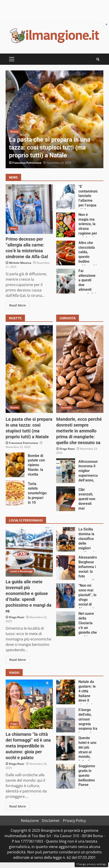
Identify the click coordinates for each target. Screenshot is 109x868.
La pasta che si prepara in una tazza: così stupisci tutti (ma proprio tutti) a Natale (54, 119)
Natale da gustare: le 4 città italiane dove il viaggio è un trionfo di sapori (66, 692)
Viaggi (14, 724)
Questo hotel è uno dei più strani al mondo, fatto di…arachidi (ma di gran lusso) (66, 748)
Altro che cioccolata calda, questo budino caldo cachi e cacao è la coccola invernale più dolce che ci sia (66, 253)
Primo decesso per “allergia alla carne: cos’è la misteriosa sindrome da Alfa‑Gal (29, 209)
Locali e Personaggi (21, 571)
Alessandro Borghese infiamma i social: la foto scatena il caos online (66, 568)
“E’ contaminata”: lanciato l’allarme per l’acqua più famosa (66, 197)
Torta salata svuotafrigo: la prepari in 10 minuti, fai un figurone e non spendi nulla (15, 493)
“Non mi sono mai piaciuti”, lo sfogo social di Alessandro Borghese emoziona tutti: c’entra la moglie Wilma (66, 596)
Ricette (14, 132)
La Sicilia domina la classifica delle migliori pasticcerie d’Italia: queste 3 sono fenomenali (66, 539)
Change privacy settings (91, 864)
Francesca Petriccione (27, 163)
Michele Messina (20, 263)
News (13, 228)
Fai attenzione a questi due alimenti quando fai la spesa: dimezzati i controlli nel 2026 (66, 281)
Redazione (30, 821)
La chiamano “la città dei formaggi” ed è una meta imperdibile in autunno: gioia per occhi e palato (29, 704)
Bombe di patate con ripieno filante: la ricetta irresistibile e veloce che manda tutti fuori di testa (15, 465)
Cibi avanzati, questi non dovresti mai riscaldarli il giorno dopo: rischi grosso (66, 499)
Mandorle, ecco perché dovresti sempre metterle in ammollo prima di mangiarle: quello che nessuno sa (80, 369)
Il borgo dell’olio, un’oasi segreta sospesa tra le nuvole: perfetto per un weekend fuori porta (66, 720)
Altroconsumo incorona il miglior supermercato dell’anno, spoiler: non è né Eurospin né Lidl (66, 471)
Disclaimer (51, 821)
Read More (18, 305)
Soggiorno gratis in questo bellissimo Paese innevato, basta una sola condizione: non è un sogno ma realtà (66, 776)
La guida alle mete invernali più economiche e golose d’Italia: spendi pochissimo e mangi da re (29, 552)
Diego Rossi (67, 449)
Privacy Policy (74, 821)
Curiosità (66, 407)
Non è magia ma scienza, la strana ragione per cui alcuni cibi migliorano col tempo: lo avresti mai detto (66, 225)
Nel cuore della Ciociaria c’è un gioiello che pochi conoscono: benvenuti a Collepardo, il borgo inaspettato (66, 624)
